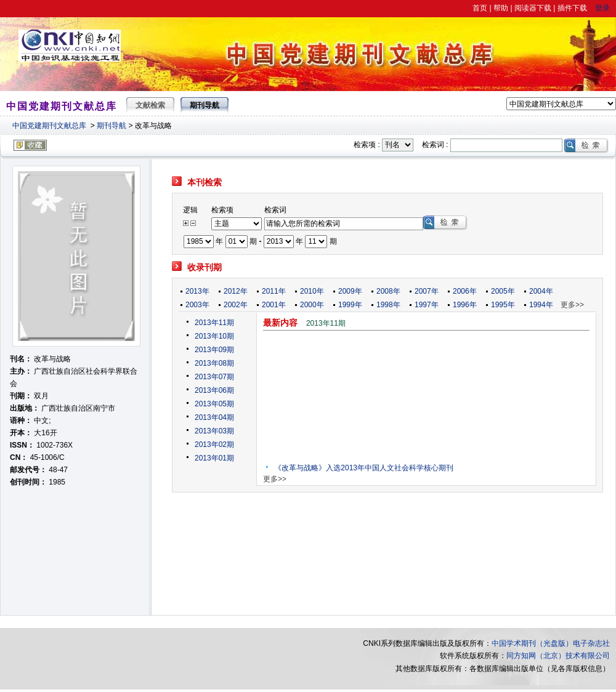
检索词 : (435, 145)
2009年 (350, 291)
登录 (602, 8)
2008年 (388, 291)
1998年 (388, 305)
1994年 (541, 305)
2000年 (312, 305)
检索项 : (367, 145)
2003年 (197, 305)
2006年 (465, 291)
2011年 (274, 291)
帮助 (501, 8)
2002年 (236, 305)
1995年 (503, 305)
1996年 (465, 305)
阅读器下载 (533, 8)
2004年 (541, 291)
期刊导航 (111, 126)
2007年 (427, 291)
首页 (480, 8)
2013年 (197, 291)
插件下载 (572, 8)
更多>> (572, 305)
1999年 (350, 305)
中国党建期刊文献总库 (49, 126)
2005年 (503, 291)
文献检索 (150, 105)
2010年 (312, 291)
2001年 (274, 305)
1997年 (427, 305)
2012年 (236, 291)
